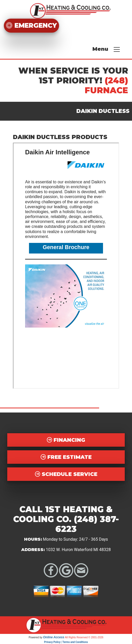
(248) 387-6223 (87, 524)
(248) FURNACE (106, 85)
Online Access (54, 637)
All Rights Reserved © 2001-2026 (84, 637)
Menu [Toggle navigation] (107, 49)
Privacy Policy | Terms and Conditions (66, 642)
